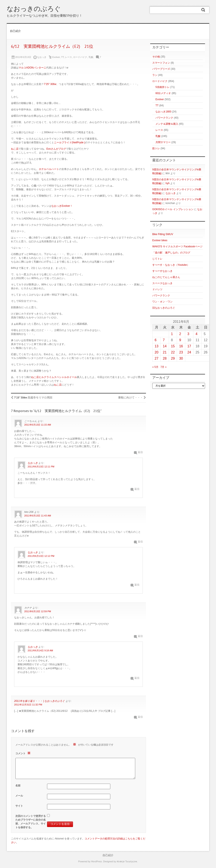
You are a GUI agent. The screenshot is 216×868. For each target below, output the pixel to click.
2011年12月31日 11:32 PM (28, 705)
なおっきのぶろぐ (34, 9)
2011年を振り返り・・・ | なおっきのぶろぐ (39, 701)
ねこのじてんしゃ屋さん (166, 277)
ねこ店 (15, 149)
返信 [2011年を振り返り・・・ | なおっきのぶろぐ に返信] (140, 717)
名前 (18, 786)
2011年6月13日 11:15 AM (38, 425)
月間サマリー (163, 142)
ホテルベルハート (49, 169)
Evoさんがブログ (56, 149)
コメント (24, 753)
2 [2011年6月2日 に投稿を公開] (180, 334)
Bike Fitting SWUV (163, 234)
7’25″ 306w (50, 84)
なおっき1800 (163, 112)
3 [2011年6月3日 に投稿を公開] (188, 334)
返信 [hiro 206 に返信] (140, 542)
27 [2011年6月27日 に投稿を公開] (157, 358)
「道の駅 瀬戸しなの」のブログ (171, 253)
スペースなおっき (162, 283)
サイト (19, 806)
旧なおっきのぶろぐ (164, 308)
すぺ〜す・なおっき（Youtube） (171, 265)
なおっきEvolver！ (62, 206)
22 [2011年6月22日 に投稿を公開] (173, 352)
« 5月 (155, 367)
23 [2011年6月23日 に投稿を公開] (181, 352)
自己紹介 (15, 31)
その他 (156, 57)
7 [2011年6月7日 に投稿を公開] (164, 340)
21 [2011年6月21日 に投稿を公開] (165, 352)
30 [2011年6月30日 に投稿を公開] (181, 358)
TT (62, 57)
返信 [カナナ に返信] (140, 636)
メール (19, 796)
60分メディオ (163, 93)
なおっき (33, 463)
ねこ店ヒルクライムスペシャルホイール (54, 377)
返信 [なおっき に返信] (137, 489)
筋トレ (156, 148)
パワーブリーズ (161, 69)
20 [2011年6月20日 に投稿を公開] (157, 352)
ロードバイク (80, 57)
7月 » (164, 367)
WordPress (97, 862)
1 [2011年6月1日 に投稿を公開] (172, 334)
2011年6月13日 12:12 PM (41, 556)
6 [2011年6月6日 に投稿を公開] (156, 340)
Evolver (56, 57)
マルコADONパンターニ (32, 68)
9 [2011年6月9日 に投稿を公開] (180, 340)
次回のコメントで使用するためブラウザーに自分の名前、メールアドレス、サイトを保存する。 (31, 822)
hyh (168, 183)
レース (68, 57)
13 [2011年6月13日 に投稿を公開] (157, 346)
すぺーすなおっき (162, 271)
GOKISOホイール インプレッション (173, 209)
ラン (155, 75)
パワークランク (164, 118)
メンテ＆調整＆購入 (167, 124)
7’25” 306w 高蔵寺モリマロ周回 (33, 398)
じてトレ (157, 259)
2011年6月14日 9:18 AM (40, 650)
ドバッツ (157, 289)
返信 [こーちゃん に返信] (140, 452)
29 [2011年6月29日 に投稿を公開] (173, 358)
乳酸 (91, 57)
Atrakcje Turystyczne (127, 862)
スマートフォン (161, 63)
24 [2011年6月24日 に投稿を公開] (189, 352)
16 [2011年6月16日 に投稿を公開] (181, 346)
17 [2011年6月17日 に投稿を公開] (189, 346)
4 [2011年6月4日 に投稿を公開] (196, 334)
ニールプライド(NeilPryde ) (70, 142)
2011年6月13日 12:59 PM (38, 611)
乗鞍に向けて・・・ (130, 398)
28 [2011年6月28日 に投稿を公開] (165, 358)
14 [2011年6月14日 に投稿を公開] (165, 346)
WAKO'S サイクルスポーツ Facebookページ (177, 246)
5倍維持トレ (163, 87)
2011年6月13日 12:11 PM (41, 467)
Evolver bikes (160, 240)
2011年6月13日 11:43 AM (38, 516)
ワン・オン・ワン (162, 302)
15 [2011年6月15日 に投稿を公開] (173, 346)
